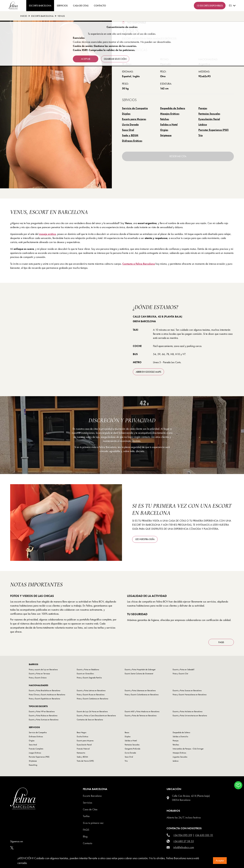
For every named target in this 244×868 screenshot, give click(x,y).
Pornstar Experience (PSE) (213, 130)
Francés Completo (36, 749)
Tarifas (86, 816)
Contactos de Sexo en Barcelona (90, 720)
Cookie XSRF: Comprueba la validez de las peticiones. (104, 50)
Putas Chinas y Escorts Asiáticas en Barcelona (47, 695)
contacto (100, 6)
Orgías (164, 130)
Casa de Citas (81, 6)
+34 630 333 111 (204, 835)
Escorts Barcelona (42, 16)
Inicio (24, 16)
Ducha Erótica (82, 737)
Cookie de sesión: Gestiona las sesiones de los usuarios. (105, 46)
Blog (85, 836)
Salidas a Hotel (169, 124)
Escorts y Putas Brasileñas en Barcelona (44, 690)
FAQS (221, 642)
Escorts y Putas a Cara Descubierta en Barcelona (96, 716)
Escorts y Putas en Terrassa (39, 674)
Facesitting (33, 765)
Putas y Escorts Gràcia (38, 678)
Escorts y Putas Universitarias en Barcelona (190, 716)
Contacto (88, 843)
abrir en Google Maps (148, 372)
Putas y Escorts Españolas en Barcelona (44, 699)
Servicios (62, 6)
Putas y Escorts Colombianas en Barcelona (142, 695)
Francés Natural (83, 749)
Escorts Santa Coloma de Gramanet (139, 674)
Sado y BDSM (130, 135)
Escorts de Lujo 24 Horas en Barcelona (92, 711)
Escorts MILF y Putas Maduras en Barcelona (142, 711)
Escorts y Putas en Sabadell (184, 669)
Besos (127, 732)
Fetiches (165, 119)
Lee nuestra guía (145, 539)
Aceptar (220, 860)
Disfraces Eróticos (132, 141)
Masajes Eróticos (170, 114)
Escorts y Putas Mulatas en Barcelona (187, 711)
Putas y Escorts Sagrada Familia (89, 678)
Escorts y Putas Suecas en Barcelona (187, 690)
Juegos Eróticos (35, 753)
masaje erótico (47, 234)
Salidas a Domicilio (180, 737)
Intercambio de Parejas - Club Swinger (188, 749)
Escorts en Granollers (85, 674)
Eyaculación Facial (209, 119)
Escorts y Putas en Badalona (88, 669)
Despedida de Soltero (173, 108)
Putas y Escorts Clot (180, 674)
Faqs (86, 830)
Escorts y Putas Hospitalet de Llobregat (140, 669)
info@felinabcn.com (184, 847)
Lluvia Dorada (130, 124)
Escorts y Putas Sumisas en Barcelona (44, 720)
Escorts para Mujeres (134, 119)
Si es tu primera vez (93, 823)
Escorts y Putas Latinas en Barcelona (91, 690)
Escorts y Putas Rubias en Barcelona (43, 716)
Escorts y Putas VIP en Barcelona (42, 711)
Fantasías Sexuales (209, 114)
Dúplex (126, 114)
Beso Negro (82, 732)
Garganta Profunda (132, 749)
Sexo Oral (128, 130)
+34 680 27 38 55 (184, 841)
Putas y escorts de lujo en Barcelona (43, 669)
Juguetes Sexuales (180, 757)
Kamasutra (81, 753)
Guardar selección (115, 59)
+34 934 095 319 (183, 835)
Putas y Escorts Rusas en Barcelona (91, 695)
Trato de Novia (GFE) (85, 761)
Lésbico (203, 124)
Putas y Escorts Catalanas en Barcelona (92, 699)
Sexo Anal (33, 745)
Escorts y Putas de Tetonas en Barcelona (141, 716)
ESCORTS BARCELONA (40, 6)
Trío (201, 135)
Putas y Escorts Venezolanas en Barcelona (190, 695)
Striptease (166, 135)
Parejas (203, 108)
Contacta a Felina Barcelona (139, 264)
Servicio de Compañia (135, 108)
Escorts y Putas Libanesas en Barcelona (140, 690)
